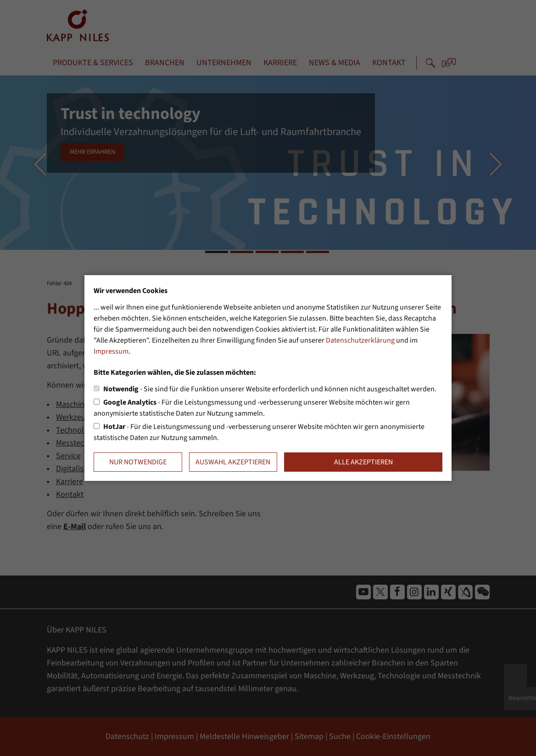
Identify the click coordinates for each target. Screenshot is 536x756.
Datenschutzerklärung (360, 340)
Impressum (111, 351)
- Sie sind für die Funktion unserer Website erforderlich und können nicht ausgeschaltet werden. (270, 389)
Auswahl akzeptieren (233, 462)
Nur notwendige (138, 462)
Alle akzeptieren (363, 462)
